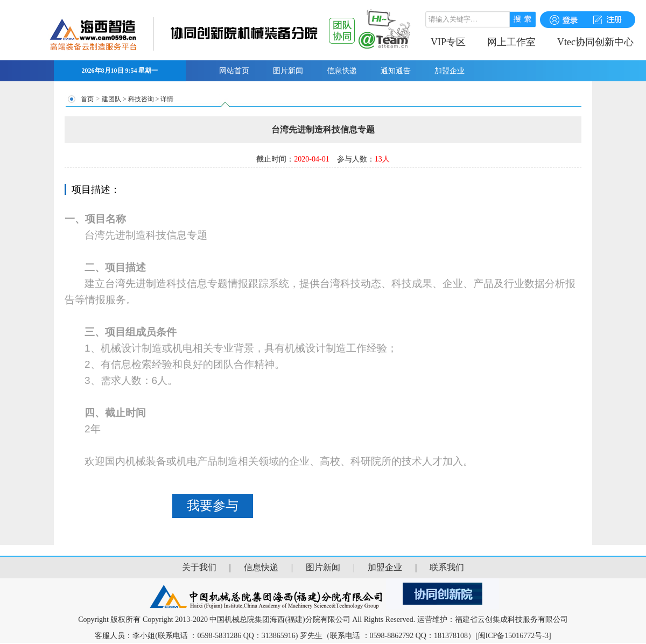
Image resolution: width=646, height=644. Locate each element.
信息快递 (342, 71)
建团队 (111, 99)
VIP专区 (448, 42)
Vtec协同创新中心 (595, 42)
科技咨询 (141, 99)
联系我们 (447, 567)
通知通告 (396, 71)
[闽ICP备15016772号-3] (513, 636)
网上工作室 (511, 42)
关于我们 (199, 567)
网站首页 (234, 71)
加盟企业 (450, 71)
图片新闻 (288, 71)
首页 (87, 99)
